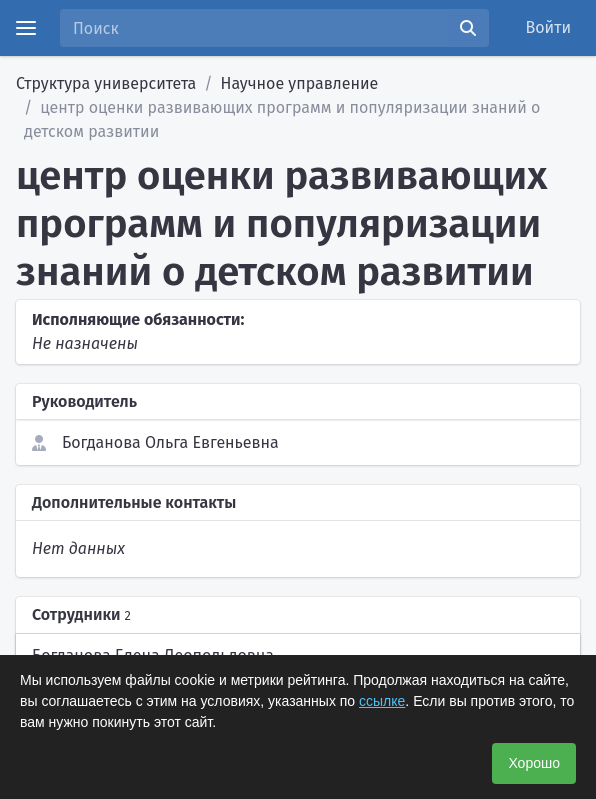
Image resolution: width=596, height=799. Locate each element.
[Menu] (26, 28)
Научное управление (300, 83)
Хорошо (534, 763)
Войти (549, 27)
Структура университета (106, 83)
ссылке (382, 701)
